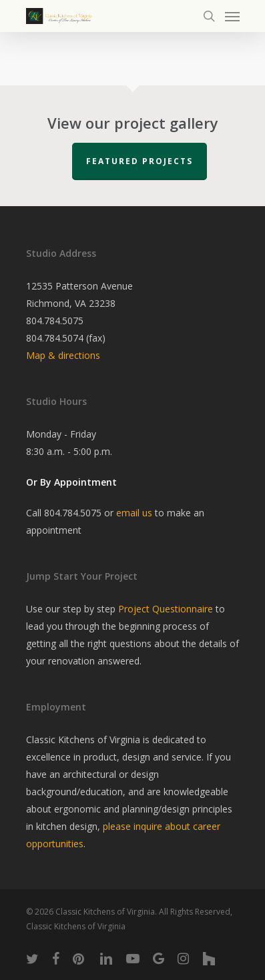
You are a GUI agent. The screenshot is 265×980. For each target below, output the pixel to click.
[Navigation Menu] (232, 16)
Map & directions (63, 355)
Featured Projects (140, 161)
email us (134, 513)
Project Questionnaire (166, 609)
